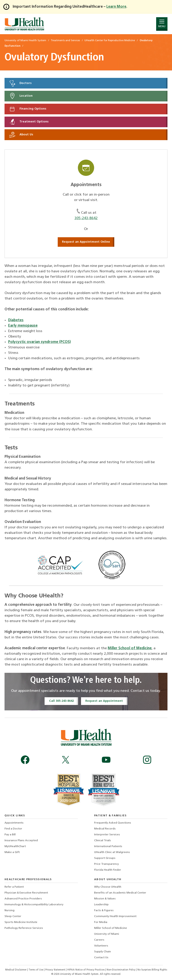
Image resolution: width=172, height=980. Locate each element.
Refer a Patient (14, 887)
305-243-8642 (86, 218)
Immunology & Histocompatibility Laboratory (34, 905)
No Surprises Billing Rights (152, 970)
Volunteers (101, 946)
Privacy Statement (56, 970)
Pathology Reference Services (24, 928)
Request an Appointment (104, 701)
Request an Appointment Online (86, 242)
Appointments (14, 823)
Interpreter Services (107, 835)
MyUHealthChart (15, 846)
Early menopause (23, 326)
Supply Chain (103, 952)
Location (21, 96)
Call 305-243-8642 (61, 701)
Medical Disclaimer (16, 970)
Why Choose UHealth (108, 887)
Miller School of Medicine (130, 648)
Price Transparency (106, 864)
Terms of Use (36, 970)
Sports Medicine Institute (21, 922)
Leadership (101, 905)
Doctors (20, 83)
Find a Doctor (13, 829)
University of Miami (107, 934)
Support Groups (105, 858)
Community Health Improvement (115, 916)
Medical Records (105, 829)
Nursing (10, 911)
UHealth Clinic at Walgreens (112, 852)
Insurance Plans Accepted (21, 841)
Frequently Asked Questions (113, 823)
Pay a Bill (10, 835)
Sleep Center (13, 916)
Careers (99, 940)
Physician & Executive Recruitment (26, 893)
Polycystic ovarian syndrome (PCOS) (39, 342)
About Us (21, 135)
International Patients (108, 846)
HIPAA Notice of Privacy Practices (86, 970)
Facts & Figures (104, 911)
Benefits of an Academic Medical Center (120, 893)
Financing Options (27, 109)
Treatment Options (29, 122)
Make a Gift (12, 852)
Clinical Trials (103, 841)
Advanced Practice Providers (23, 899)
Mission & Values (105, 899)
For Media (101, 922)
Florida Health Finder (108, 870)
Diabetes (16, 320)
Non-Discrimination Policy (121, 970)
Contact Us (101, 958)
